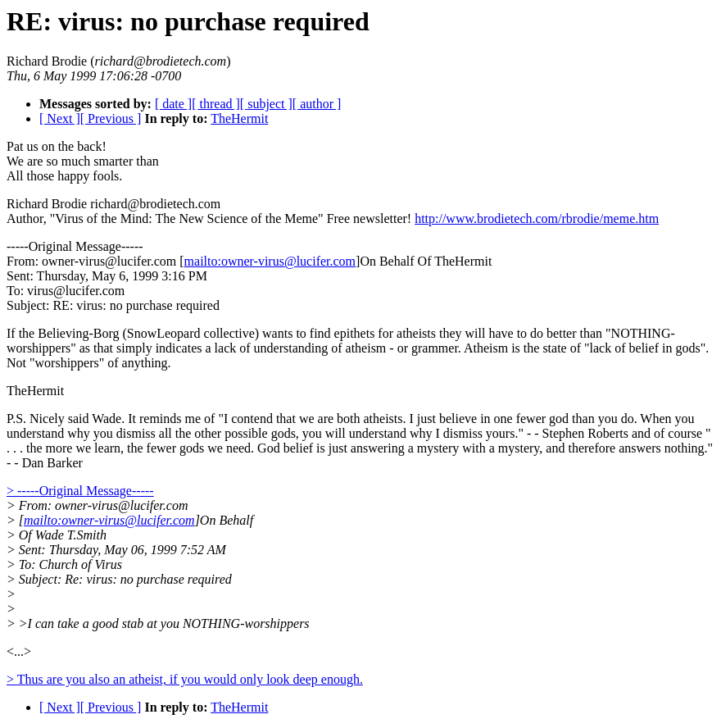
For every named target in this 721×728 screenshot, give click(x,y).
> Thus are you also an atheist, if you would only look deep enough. (185, 679)
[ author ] (317, 104)
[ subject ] (266, 104)
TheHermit (239, 118)
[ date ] (173, 104)
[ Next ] (60, 118)
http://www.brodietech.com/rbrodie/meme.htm (537, 218)
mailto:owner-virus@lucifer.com (270, 261)
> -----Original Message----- (80, 491)
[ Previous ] (111, 118)
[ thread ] (216, 104)
